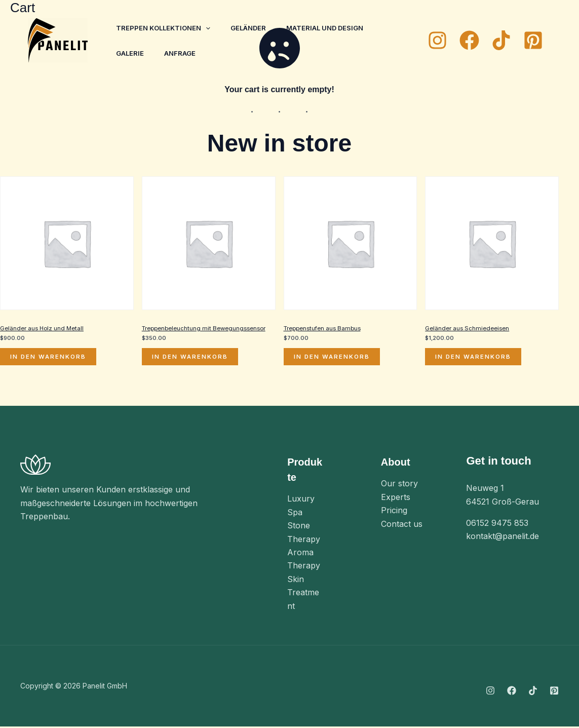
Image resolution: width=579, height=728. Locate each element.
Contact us (402, 525)
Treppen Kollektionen (165, 28)
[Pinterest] (533, 40)
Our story (399, 485)
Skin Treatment (303, 593)
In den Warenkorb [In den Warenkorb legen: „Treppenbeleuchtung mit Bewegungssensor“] (191, 358)
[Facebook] (469, 40)
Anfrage (186, 53)
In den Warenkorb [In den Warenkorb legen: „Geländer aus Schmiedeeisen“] (474, 358)
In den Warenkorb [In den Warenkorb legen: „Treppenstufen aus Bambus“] (333, 358)
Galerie (132, 53)
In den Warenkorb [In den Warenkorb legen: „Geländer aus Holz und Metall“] (49, 358)
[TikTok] (501, 40)
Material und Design (335, 28)
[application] (208, 28)
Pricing (394, 512)
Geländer (254, 28)
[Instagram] (437, 40)
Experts (396, 499)
